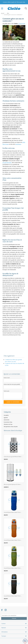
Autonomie (22, 24)
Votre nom (7, 378)
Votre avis (6, 391)
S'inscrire (14, 618)
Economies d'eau (8, 422)
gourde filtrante (7, 163)
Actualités (6, 415)
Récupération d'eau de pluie (11, 427)
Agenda (6, 418)
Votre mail (12, 384)
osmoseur (18, 144)
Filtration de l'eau (8, 424)
